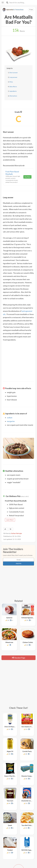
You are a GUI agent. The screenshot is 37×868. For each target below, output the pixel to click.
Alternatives (13, 96)
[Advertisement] (19, 363)
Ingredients (13, 91)
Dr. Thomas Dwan (18, 10)
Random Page (19, 651)
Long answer (13, 77)
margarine (11, 421)
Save (31, 10)
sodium (10, 418)
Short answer (14, 73)
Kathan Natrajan (16, 533)
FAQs (11, 82)
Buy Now (27, 177)
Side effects (13, 87)
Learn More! (10, 520)
